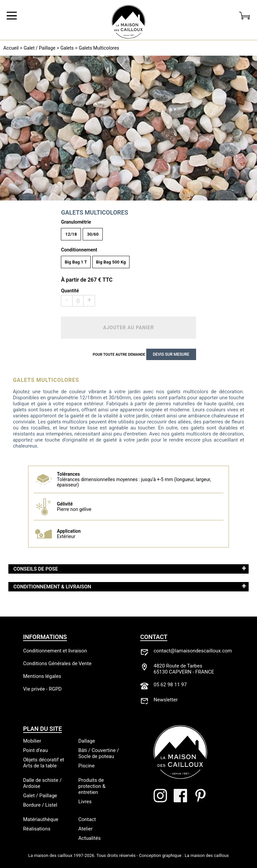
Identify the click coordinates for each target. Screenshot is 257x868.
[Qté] (78, 301)
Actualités (90, 838)
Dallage (87, 741)
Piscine (87, 766)
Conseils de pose (36, 569)
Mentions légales (42, 676)
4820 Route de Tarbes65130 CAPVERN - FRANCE (184, 669)
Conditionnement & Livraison (52, 587)
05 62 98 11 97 (170, 685)
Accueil (11, 48)
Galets (67, 48)
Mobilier (32, 741)
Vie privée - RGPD (42, 689)
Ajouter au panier (128, 328)
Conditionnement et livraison (55, 651)
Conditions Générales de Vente (57, 663)
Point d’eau (35, 750)
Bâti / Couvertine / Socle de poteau (99, 753)
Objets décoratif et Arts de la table (44, 763)
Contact (87, 819)
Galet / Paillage (40, 48)
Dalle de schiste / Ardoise (42, 783)
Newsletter (166, 700)
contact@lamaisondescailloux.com (193, 651)
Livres (85, 802)
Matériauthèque (41, 819)
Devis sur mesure (171, 354)
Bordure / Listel (40, 805)
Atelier (85, 829)
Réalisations (37, 829)
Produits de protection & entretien (92, 786)
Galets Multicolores (99, 48)
